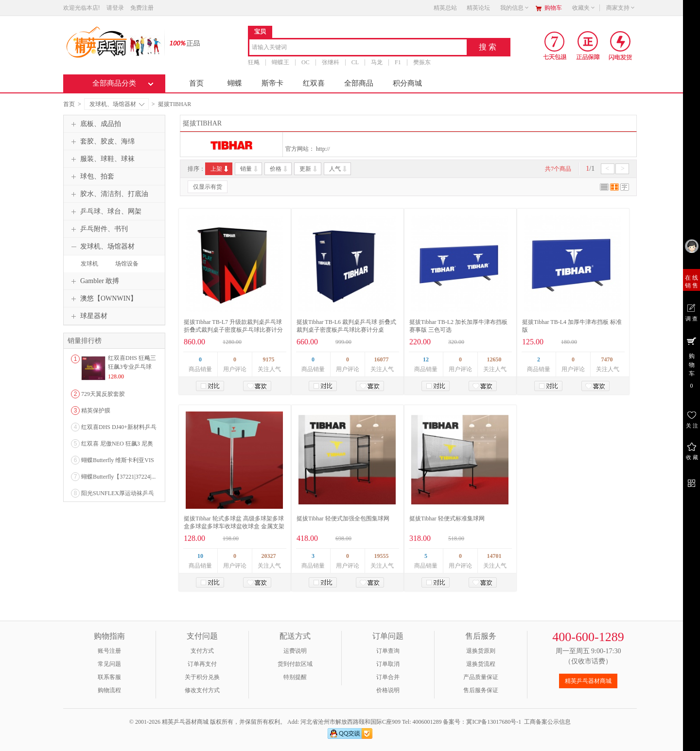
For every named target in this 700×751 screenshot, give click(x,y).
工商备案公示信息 (547, 722)
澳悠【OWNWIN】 (103, 299)
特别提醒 (295, 677)
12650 (494, 359)
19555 (382, 556)
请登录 (115, 8)
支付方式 (202, 651)
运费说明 (295, 651)
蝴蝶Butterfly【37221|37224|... (118, 477)
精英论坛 (478, 8)
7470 (607, 359)
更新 (309, 169)
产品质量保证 (481, 677)
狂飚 (254, 62)
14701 (494, 556)
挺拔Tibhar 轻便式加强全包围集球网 (343, 519)
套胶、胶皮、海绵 (102, 142)
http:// (323, 149)
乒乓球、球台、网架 (105, 212)
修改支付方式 (202, 690)
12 (426, 359)
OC (306, 62)
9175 (269, 359)
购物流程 (109, 690)
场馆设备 (127, 264)
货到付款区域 (295, 664)
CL (355, 62)
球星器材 (88, 316)
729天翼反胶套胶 (103, 394)
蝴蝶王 (280, 62)
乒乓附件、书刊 (98, 229)
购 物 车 (691, 362)
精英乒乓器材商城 (588, 681)
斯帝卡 (272, 83)
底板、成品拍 (95, 124)
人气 (339, 169)
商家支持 (621, 8)
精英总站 (445, 8)
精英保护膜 (96, 411)
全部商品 (359, 83)
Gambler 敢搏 (94, 281)
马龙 (377, 62)
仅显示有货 (208, 187)
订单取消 (388, 664)
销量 (250, 169)
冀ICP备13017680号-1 (494, 722)
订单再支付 (202, 664)
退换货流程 (481, 664)
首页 (196, 83)
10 (200, 556)
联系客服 (109, 677)
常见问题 (109, 664)
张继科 (331, 62)
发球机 (89, 264)
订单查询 (388, 651)
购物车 (553, 8)
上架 (220, 169)
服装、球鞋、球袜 (102, 159)
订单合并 (388, 677)
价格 (279, 169)
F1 (398, 62)
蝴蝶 (235, 83)
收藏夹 (584, 8)
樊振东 (422, 62)
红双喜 (314, 83)
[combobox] (358, 48)
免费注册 (142, 8)
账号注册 (109, 651)
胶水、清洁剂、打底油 (108, 194)
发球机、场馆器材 (117, 104)
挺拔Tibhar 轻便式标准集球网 (447, 519)
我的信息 (515, 8)
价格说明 (388, 690)
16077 (382, 359)
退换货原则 (481, 651)
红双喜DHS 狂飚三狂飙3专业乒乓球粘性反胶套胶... (132, 367)
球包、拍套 (91, 177)
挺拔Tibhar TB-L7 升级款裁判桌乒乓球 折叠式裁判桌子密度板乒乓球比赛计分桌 (233, 330)
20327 (269, 556)
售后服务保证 (481, 690)
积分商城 (407, 83)
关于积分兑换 (202, 677)
